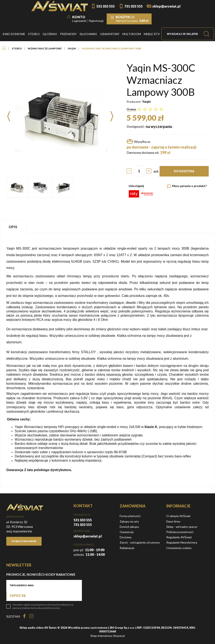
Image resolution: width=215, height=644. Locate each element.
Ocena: (132, 109)
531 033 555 (106, 6)
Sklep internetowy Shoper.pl (107, 636)
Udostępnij (136, 186)
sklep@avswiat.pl (166, 6)
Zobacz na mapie (24, 541)
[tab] (14, 227)
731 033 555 (133, 6)
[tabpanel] (107, 360)
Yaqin (146, 101)
